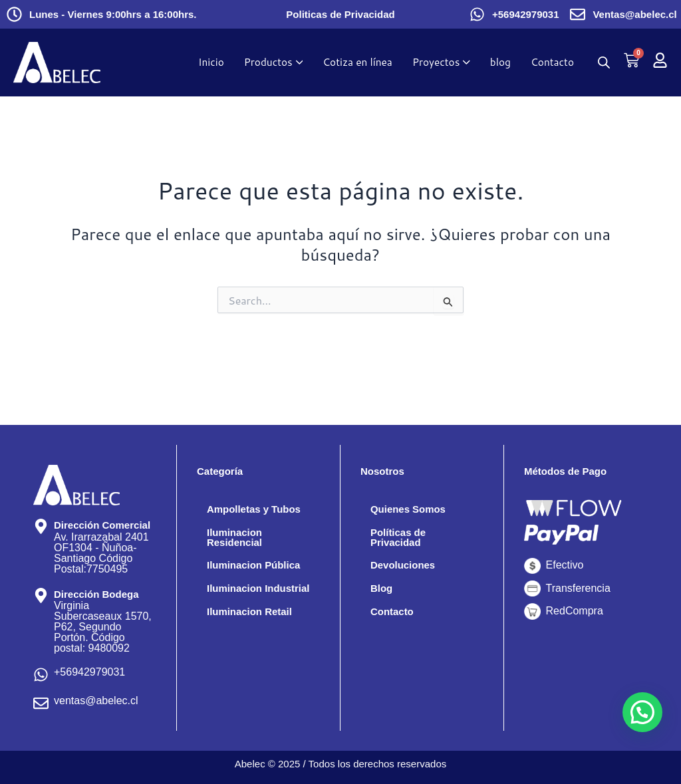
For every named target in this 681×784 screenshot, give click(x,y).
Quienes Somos (411, 510)
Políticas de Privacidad (400, 539)
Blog (382, 592)
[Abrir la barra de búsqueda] (604, 63)
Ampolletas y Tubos (257, 510)
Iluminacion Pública (257, 568)
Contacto (393, 616)
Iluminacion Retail (252, 627)
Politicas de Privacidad (340, 14)
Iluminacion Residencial (236, 539)
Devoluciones (405, 568)
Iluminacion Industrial (236, 597)
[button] (642, 712)
